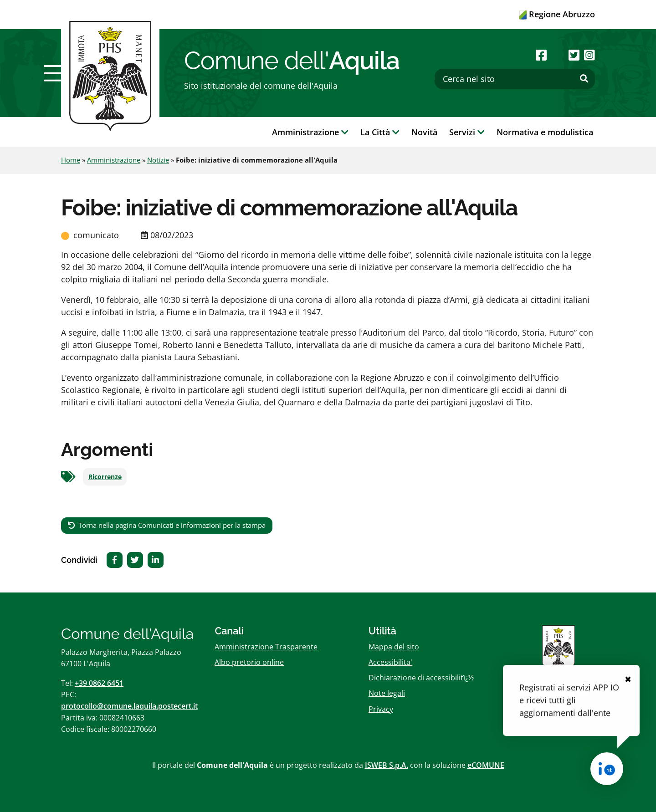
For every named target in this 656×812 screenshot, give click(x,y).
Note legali (387, 693)
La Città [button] (380, 132)
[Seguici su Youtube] (557, 55)
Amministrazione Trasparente (266, 647)
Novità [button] (424, 132)
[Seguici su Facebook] (541, 55)
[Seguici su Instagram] (589, 55)
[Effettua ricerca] (584, 79)
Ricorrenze (105, 477)
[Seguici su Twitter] (574, 55)
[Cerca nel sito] (515, 79)
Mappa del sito (394, 647)
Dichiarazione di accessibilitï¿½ (421, 678)
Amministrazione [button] (310, 132)
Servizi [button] (467, 132)
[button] (56, 73)
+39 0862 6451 (99, 683)
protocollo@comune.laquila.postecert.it (129, 706)
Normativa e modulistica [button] (545, 132)
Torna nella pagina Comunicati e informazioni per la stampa (172, 525)
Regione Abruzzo (557, 14)
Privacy (381, 709)
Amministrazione (114, 160)
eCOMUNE (486, 765)
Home (71, 160)
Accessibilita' (390, 662)
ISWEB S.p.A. (387, 765)
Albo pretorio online (249, 662)
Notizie (158, 160)
